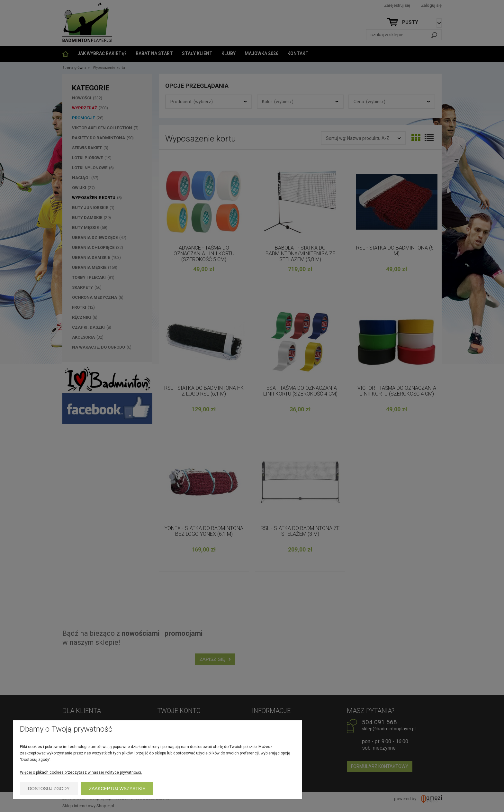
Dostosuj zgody (49, 789)
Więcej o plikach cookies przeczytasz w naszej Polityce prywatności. (81, 772)
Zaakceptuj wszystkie (117, 789)
